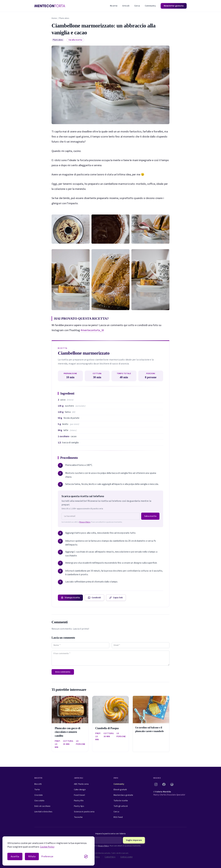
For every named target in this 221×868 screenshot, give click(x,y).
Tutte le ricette (121, 801)
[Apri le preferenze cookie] (47, 856)
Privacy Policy (85, 522)
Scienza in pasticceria (84, 812)
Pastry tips (79, 806)
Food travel (79, 795)
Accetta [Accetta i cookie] (15, 856)
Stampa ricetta (70, 598)
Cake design (80, 790)
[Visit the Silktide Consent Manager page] (86, 856)
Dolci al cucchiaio (42, 806)
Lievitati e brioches (43, 812)
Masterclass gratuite (123, 795)
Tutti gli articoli (121, 806)
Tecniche (78, 817)
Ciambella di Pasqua (107, 728)
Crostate (39, 795)
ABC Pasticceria (81, 784)
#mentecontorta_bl (92, 330)
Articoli (126, 6)
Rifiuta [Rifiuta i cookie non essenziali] (32, 856)
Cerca (137, 6)
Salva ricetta (150, 516)
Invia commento (63, 672)
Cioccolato (39, 801)
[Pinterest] (172, 784)
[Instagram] (156, 784)
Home (54, 18)
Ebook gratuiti (120, 790)
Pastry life (79, 801)
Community (150, 6)
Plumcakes (64, 18)
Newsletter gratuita (174, 6)
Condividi (94, 598)
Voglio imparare (134, 840)
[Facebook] (164, 784)
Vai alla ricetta (75, 40)
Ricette (114, 6)
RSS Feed (118, 817)
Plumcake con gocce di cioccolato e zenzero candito (68, 732)
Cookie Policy (47, 847)
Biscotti (38, 784)
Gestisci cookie (126, 857)
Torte (37, 790)
